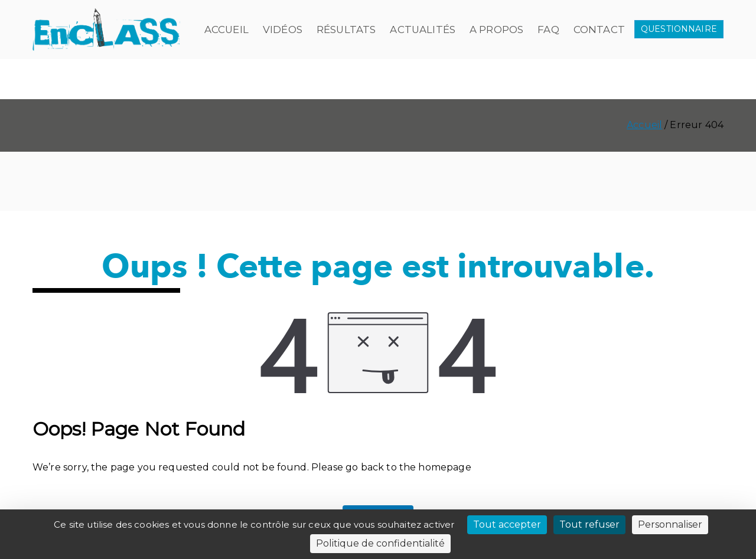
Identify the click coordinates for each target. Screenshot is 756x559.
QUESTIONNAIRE (679, 29)
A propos (496, 30)
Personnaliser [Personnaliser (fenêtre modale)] (670, 524)
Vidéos (283, 30)
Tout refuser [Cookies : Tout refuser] (589, 524)
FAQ (548, 30)
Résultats (346, 30)
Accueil (227, 30)
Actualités (423, 30)
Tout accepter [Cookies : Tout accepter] (507, 524)
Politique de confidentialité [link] (380, 543)
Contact (599, 30)
